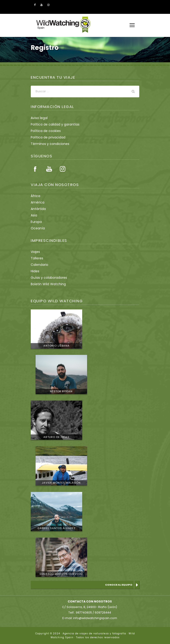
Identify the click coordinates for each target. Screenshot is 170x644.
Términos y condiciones (48, 144)
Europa (36, 222)
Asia (34, 215)
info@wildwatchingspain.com (94, 618)
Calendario (39, 265)
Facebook (35, 169)
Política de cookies (44, 131)
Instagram (63, 169)
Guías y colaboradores (47, 278)
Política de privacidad (46, 137)
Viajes (35, 252)
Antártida (37, 209)
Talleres (36, 258)
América (37, 202)
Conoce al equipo (119, 585)
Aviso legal (38, 118)
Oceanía (37, 228)
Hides (35, 271)
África (35, 196)
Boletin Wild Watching (46, 284)
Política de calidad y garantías (52, 124)
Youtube (49, 169)
